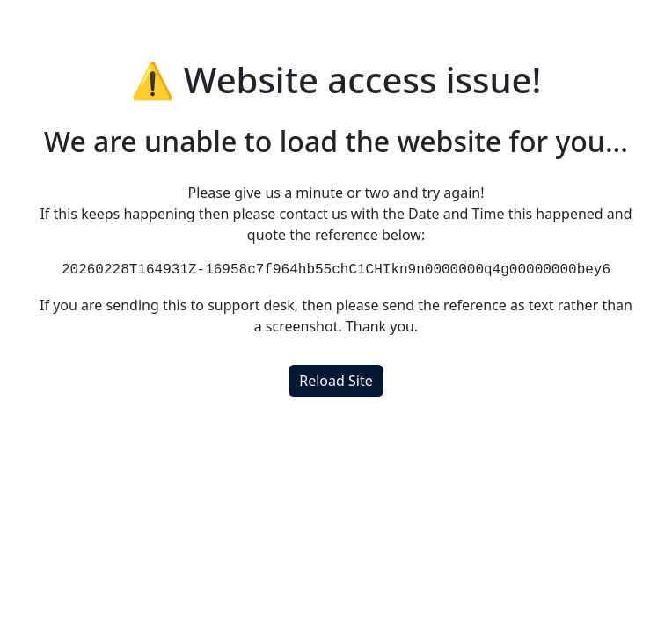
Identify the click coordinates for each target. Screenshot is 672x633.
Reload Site (336, 381)
